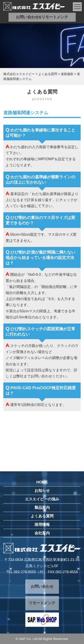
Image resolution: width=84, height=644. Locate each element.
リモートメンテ (42, 603)
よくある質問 (42, 516)
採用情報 (42, 525)
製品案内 (42, 508)
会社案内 (42, 533)
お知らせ (42, 491)
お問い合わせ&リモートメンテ (42, 17)
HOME (42, 482)
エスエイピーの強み (42, 499)
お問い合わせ (42, 586)
